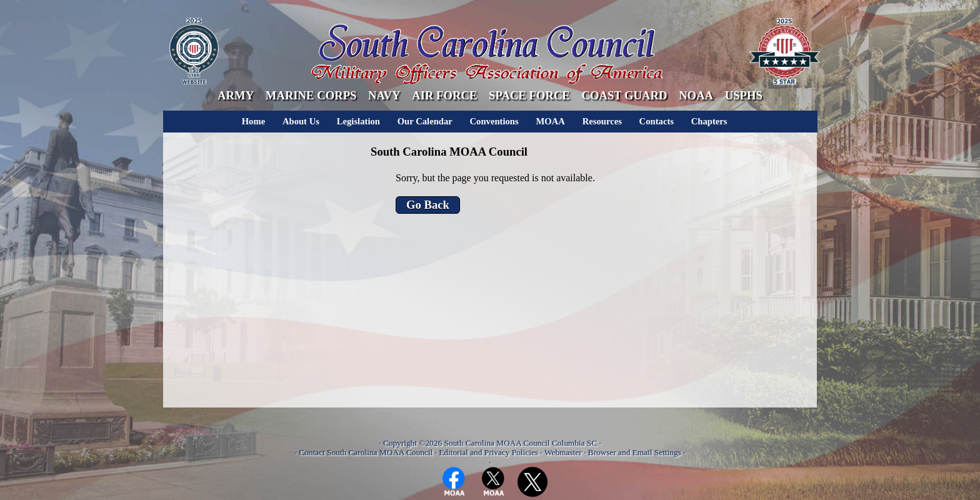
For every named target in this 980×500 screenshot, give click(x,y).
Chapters (709, 121)
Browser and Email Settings (635, 452)
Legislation (358, 121)
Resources (602, 121)
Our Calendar (425, 121)
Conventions (494, 121)
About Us (301, 121)
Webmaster (563, 452)
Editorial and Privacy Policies (488, 452)
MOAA (550, 121)
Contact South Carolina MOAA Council (366, 452)
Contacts (657, 121)
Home (253, 121)
